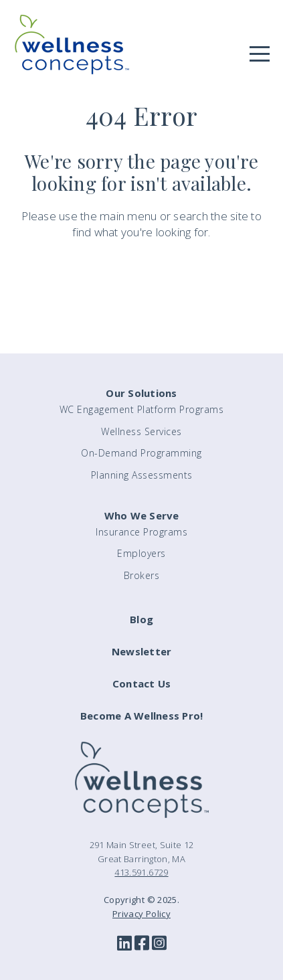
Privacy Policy (141, 914)
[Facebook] (142, 944)
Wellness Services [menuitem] (141, 431)
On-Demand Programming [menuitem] (141, 453)
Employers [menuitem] (141, 553)
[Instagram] (159, 944)
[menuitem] (141, 626)
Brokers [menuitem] (142, 575)
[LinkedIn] (124, 944)
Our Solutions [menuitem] (141, 393)
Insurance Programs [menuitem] (141, 532)
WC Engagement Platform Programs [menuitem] (142, 409)
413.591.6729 (141, 872)
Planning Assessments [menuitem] (142, 475)
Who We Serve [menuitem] (142, 515)
